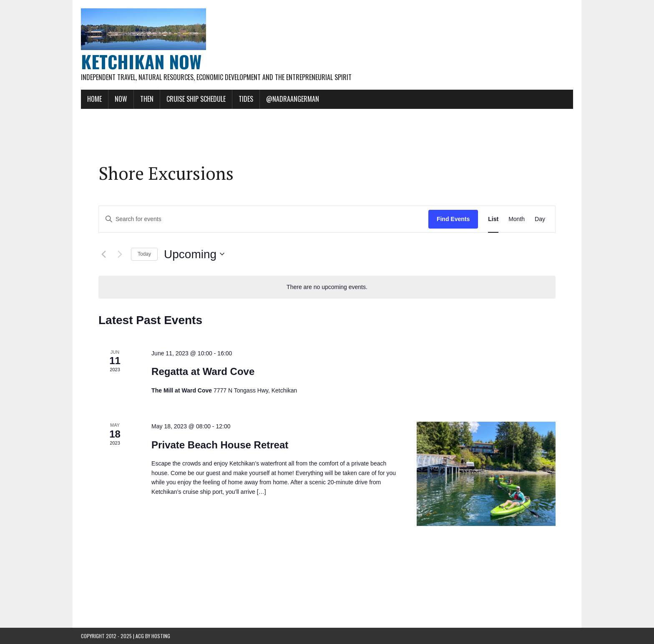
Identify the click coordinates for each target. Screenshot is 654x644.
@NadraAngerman (293, 99)
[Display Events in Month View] (517, 219)
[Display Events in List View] (493, 219)
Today (144, 254)
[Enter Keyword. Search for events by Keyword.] (264, 219)
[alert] (327, 287)
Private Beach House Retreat (220, 445)
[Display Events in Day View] (540, 219)
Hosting (161, 636)
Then (147, 99)
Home (94, 99)
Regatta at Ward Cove (203, 371)
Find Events (453, 219)
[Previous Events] (103, 254)
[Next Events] (120, 254)
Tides (246, 99)
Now (121, 99)
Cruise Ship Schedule (196, 99)
